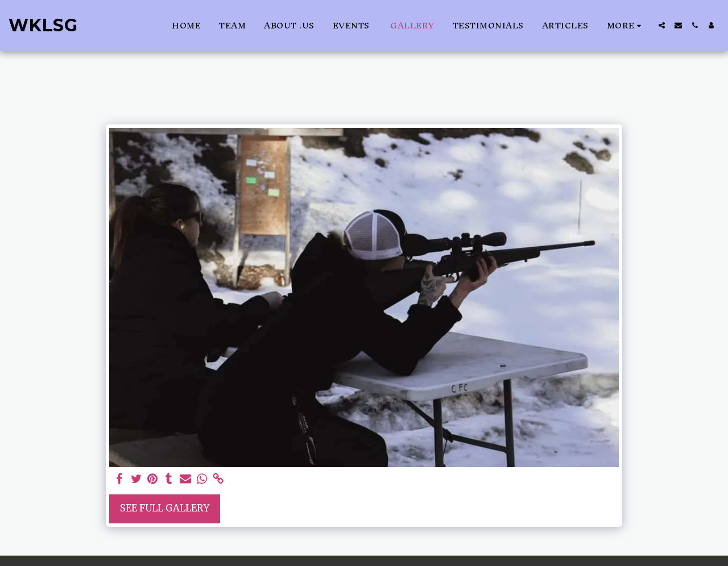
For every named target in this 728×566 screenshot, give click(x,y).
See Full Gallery (165, 508)
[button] (662, 25)
